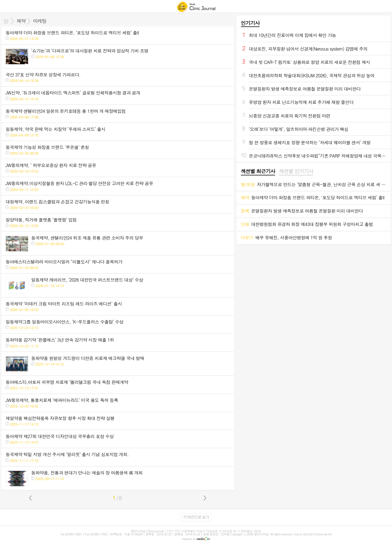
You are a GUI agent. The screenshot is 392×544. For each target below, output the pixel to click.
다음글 (205, 498)
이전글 (31, 498)
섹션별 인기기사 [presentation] (296, 171)
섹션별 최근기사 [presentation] (258, 171)
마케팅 (40, 21)
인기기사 (250, 23)
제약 (21, 21)
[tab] (258, 172)
